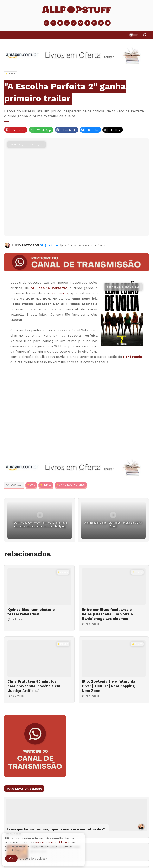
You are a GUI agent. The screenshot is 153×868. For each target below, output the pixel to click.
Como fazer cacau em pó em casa (55, 847)
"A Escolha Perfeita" (49, 288)
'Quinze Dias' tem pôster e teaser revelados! (31, 612)
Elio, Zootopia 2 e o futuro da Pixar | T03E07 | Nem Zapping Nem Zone (109, 686)
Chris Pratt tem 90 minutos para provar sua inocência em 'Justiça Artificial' (34, 686)
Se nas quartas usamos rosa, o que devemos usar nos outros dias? (56, 829)
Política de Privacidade (51, 842)
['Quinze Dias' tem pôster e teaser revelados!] (39, 587)
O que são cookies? (33, 858)
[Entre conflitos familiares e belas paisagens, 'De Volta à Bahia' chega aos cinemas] (114, 587)
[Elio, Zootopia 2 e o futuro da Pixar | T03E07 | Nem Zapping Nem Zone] (114, 658)
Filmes (47, 485)
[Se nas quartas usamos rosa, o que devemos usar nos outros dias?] (76, 815)
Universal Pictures (72, 485)
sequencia (60, 293)
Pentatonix (133, 357)
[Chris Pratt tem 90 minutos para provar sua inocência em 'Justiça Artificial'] (39, 658)
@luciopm (51, 245)
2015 (32, 485)
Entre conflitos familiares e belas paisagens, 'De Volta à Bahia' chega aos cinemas (107, 614)
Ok (11, 858)
